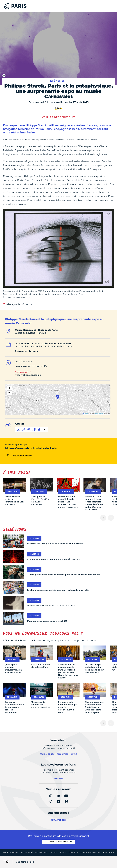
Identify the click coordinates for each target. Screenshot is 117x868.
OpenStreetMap (99, 414)
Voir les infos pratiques (59, 117)
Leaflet (86, 414)
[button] (58, 397)
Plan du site (109, 852)
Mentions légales (10, 852)
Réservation (22, 372)
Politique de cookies (91, 852)
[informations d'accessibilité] (31, 429)
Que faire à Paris (25, 862)
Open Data (74, 852)
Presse (63, 852)
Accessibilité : (39, 852)
